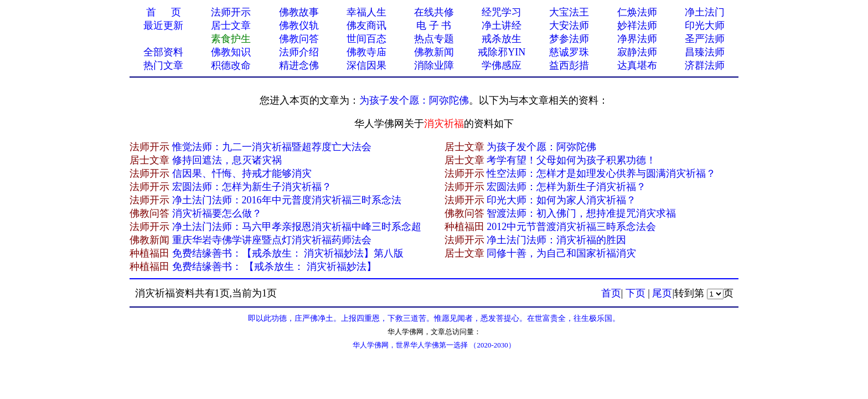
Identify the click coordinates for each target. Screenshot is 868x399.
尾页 (662, 293)
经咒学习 (502, 12)
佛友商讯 (366, 25)
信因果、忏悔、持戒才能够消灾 (242, 173)
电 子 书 (434, 25)
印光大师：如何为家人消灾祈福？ (561, 200)
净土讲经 (502, 25)
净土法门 (705, 12)
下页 (635, 293)
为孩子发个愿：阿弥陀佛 (414, 100)
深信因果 (366, 65)
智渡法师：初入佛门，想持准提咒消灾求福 (581, 213)
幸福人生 (366, 12)
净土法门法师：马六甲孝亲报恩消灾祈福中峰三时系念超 (297, 227)
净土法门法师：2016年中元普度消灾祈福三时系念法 (287, 200)
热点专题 (434, 39)
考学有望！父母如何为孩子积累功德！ (571, 160)
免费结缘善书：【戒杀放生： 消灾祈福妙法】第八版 (288, 253)
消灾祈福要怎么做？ (217, 213)
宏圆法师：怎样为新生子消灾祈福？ (252, 187)
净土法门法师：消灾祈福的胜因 (556, 240)
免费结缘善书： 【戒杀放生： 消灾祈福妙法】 (274, 267)
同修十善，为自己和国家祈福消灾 (561, 253)
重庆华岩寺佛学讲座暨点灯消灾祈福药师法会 (272, 240)
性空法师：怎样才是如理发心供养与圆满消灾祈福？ (601, 173)
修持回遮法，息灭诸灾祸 (227, 160)
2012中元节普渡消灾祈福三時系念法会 (571, 227)
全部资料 (163, 52)
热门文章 (163, 65)
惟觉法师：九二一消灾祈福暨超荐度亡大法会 (272, 147)
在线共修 (434, 12)
